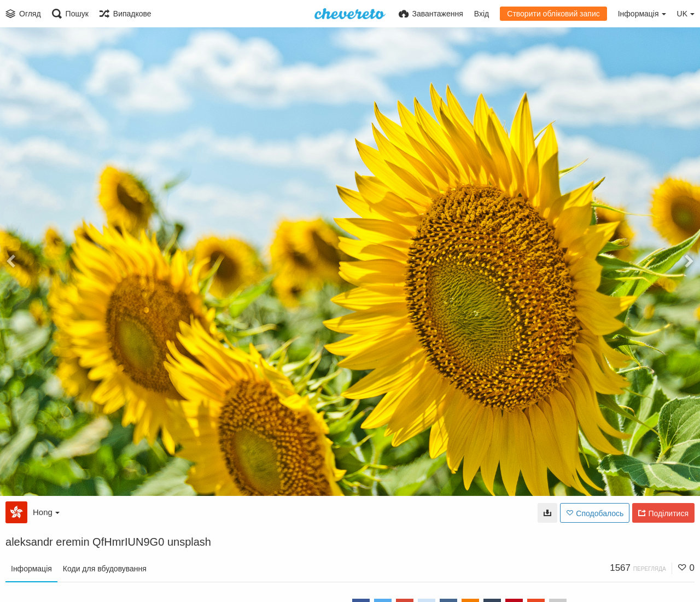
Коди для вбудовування (105, 569)
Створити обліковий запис (553, 14)
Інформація (31, 569)
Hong (46, 512)
